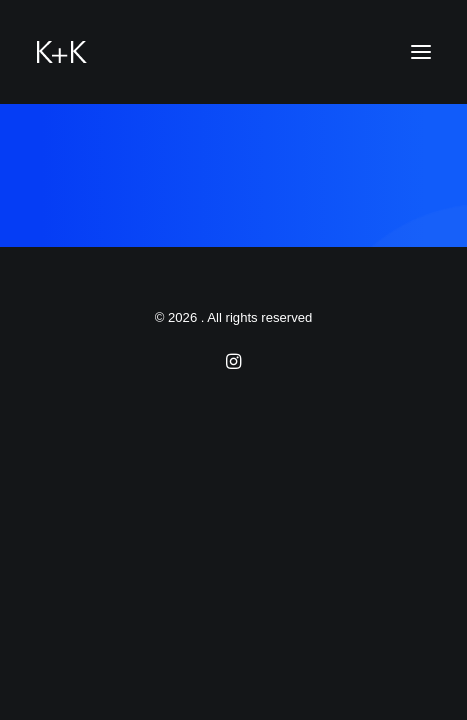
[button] (421, 52)
